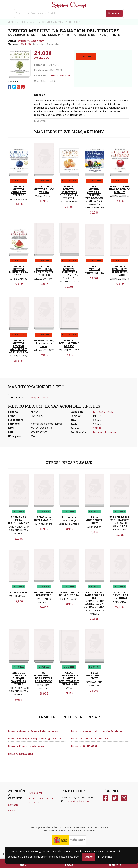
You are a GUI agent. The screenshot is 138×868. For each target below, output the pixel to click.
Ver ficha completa (45, 81)
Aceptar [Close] (89, 857)
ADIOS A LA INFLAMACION (44, 519)
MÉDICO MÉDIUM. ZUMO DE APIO (44, 189)
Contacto (13, 805)
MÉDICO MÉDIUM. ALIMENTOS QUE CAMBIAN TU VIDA (69, 272)
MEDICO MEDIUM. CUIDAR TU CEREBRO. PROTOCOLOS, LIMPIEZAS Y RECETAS (94, 195)
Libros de (33, 731)
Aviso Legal (35, 793)
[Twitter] (115, 798)
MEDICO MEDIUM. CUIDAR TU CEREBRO (19, 191)
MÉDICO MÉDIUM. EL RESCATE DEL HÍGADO (120, 271)
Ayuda (12, 810)
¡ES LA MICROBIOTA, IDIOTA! (94, 520)
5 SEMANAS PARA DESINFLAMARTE (19, 520)
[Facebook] (106, 798)
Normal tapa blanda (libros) (46, 424)
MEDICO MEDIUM (60, 75)
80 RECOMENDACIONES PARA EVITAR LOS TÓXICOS (46, 677)
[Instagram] (124, 798)
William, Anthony (31, 41)
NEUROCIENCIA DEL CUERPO (44, 594)
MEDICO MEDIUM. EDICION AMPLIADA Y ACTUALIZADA (19, 346)
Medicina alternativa (47, 44)
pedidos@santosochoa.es (79, 801)
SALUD (26, 44)
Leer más (107, 857)
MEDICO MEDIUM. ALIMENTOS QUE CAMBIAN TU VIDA (69, 192)
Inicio (12, 22)
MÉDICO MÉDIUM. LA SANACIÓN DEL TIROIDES (44, 271)
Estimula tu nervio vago (69, 519)
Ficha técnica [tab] (18, 397)
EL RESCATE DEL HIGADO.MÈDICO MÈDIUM (120, 189)
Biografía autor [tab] (40, 397)
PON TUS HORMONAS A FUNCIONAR (120, 595)
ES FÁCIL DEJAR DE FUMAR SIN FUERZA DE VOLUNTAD (119, 522)
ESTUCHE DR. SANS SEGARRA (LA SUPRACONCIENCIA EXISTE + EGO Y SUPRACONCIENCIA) (97, 600)
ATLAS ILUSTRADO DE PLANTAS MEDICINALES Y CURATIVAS (69, 679)
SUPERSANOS (19, 592)
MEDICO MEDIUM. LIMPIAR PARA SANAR (19, 271)
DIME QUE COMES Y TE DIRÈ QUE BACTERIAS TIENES (19, 679)
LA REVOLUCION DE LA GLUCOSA (69, 594)
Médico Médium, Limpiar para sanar (44, 343)
